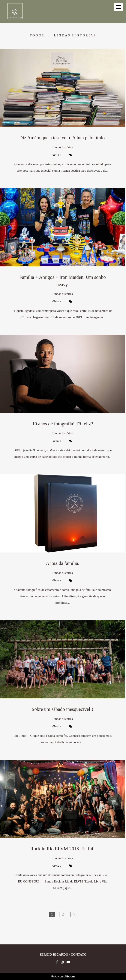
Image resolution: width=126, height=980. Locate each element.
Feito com (63, 976)
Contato (79, 955)
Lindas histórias (75, 35)
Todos (37, 35)
